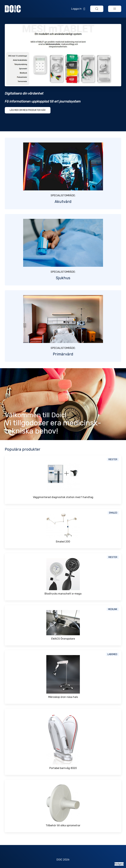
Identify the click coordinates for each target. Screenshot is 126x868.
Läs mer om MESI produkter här (28, 110)
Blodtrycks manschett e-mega (63, 594)
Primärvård (63, 354)
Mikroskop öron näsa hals (63, 697)
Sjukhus (63, 278)
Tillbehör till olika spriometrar (63, 825)
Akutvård (63, 202)
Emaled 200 (63, 542)
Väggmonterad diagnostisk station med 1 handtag (63, 497)
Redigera (119, 864)
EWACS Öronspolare (63, 639)
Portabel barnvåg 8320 (63, 768)
